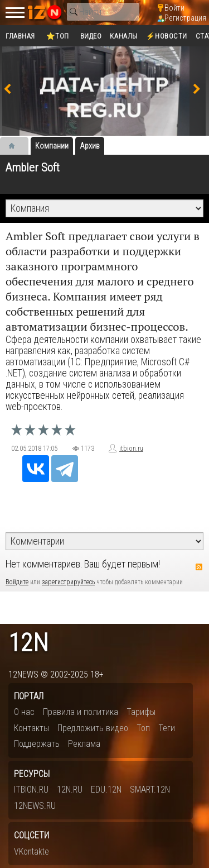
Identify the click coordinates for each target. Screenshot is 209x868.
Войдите (17, 582)
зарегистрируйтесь (68, 582)
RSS (199, 567)
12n (28, 643)
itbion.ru (131, 449)
